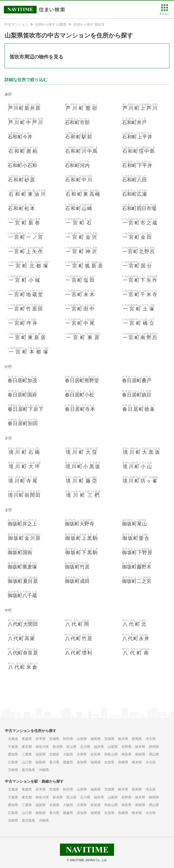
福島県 (96, 739)
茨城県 (109, 739)
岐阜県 (140, 747)
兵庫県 (82, 754)
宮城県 (54, 739)
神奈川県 (42, 747)
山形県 (82, 739)
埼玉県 (151, 739)
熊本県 (137, 762)
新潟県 (58, 747)
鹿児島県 (28, 770)
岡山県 (154, 754)
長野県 (126, 747)
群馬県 (137, 739)
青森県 (27, 739)
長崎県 (123, 762)
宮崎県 (13, 770)
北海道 (13, 739)
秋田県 (68, 739)
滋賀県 (41, 754)
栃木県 (123, 739)
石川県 (85, 747)
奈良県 (96, 754)
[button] (164, 14)
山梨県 (113, 747)
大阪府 (68, 754)
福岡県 (96, 762)
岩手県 (41, 739)
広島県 (13, 762)
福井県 (99, 747)
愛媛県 (68, 762)
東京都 (27, 747)
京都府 (54, 754)
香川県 (54, 762)
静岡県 (154, 747)
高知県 (82, 762)
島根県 (140, 754)
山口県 (27, 762)
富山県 (71, 747)
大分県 (151, 762)
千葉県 (13, 747)
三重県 (27, 754)
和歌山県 (111, 754)
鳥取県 (126, 754)
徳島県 (41, 762)
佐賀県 (109, 762)
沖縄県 (44, 770)
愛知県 (13, 754)
